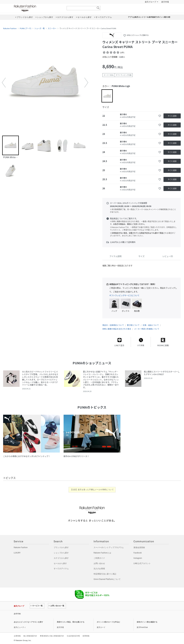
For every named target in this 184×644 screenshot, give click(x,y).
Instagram (138, 558)
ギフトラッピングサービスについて (124, 295)
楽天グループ (150, 2)
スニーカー (52, 28)
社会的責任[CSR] (73, 636)
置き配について (133, 325)
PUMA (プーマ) (26, 28)
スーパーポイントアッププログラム (109, 547)
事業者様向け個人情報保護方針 (52, 636)
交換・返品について (151, 325)
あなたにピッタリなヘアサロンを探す (28, 622)
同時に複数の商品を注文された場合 (117, 329)
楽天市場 (165, 2)
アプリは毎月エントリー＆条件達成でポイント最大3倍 (149, 17)
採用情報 (86, 636)
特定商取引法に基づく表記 (105, 574)
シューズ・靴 (40, 28)
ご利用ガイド (99, 558)
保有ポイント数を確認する (147, 622)
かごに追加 (172, 116)
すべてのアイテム (61, 569)
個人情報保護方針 (30, 636)
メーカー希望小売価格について (147, 329)
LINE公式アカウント (142, 563)
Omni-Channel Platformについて (107, 579)
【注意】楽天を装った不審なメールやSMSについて (92, 490)
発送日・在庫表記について (113, 325)
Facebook (138, 553)
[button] (4, 83)
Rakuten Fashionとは (102, 553)
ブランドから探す (61, 547)
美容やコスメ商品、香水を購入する (71, 622)
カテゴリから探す (61, 558)
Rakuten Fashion (38, 8)
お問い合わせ (99, 563)
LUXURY (17, 553)
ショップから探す (61, 553)
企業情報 (17, 636)
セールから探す (60, 563)
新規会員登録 (139, 547)
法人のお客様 (99, 569)
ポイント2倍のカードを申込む (108, 622)
